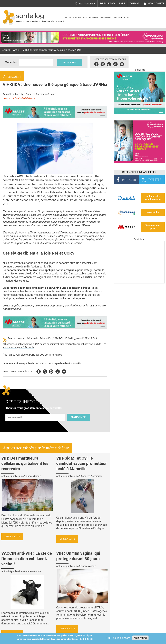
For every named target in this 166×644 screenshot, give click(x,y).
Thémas (134, 3)
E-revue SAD (107, 3)
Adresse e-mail (15, 412)
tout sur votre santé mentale (153, 198)
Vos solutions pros (153, 227)
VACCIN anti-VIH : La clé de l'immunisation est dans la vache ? (27, 559)
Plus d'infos (86, 639)
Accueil (6, 50)
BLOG (126, 18)
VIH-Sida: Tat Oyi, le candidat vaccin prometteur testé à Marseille (82, 463)
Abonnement (106, 18)
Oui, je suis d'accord (118, 638)
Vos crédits (153, 212)
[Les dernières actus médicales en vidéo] (139, 283)
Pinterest (109, 64)
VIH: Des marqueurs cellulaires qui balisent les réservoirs (25, 463)
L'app (122, 3)
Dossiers (77, 18)
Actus (68, 18)
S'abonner (78, 417)
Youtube (64, 371)
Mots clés (11, 62)
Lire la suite (12, 537)
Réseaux (118, 18)
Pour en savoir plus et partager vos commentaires (32, 355)
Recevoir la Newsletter (139, 172)
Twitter (103, 64)
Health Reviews (91, 18)
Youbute (122, 64)
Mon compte (156, 3)
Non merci (140, 638)
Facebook (96, 64)
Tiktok (115, 64)
